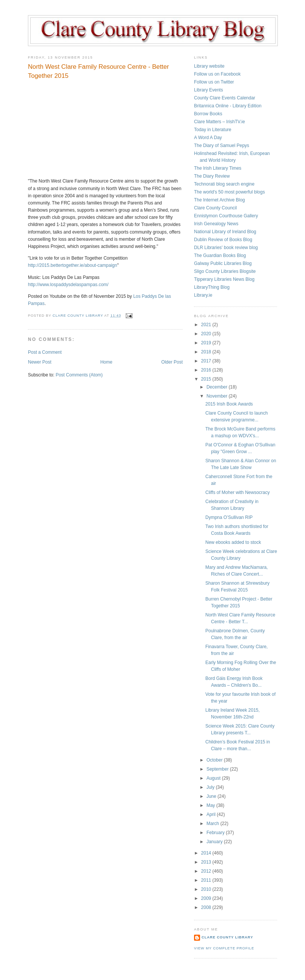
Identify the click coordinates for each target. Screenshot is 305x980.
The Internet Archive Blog (220, 200)
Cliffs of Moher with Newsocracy (238, 492)
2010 (207, 889)
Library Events (209, 90)
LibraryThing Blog (212, 287)
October (215, 760)
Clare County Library (227, 937)
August (214, 778)
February (216, 833)
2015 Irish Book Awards (229, 404)
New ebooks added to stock (233, 542)
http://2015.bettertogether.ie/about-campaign (72, 265)
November (218, 396)
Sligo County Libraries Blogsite (225, 271)
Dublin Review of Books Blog (223, 240)
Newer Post (40, 362)
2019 (207, 343)
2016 (207, 370)
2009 (207, 898)
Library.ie (203, 295)
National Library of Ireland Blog (225, 232)
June (212, 796)
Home (106, 362)
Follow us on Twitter (214, 82)
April (212, 814)
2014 (207, 853)
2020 (207, 334)
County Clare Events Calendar (225, 98)
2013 (207, 862)
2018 (207, 352)
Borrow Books (208, 114)
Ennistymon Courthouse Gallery (226, 216)
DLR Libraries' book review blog (226, 248)
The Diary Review (212, 176)
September (218, 769)
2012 (207, 871)
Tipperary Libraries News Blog (224, 279)
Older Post (172, 362)
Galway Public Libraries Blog (223, 263)
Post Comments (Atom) (79, 375)
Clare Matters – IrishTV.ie (220, 122)
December (218, 387)
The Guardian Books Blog (220, 255)
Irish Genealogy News (216, 224)
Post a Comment (45, 352)
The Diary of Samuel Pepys (222, 146)
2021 (207, 325)
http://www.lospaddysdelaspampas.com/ (68, 285)
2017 (207, 361)
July (211, 787)
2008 (207, 907)
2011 (207, 880)
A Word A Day (208, 138)
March (213, 824)
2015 (207, 379)
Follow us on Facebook (217, 74)
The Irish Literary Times (218, 168)
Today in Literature (213, 130)
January (215, 842)
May (211, 805)
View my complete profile (224, 948)
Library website (209, 66)
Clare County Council (215, 208)
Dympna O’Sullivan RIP (229, 517)
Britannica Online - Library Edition (228, 106)
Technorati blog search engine (224, 184)
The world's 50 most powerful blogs (230, 192)
